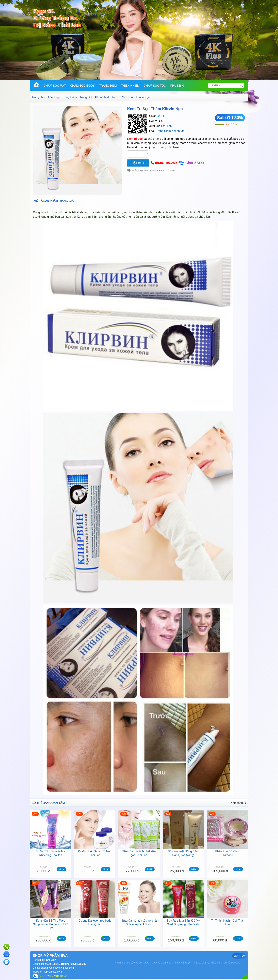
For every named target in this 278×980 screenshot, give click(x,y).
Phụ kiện (177, 86)
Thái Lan (166, 126)
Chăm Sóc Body (82, 86)
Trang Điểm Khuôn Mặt (94, 97)
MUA (61, 869)
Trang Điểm (108, 86)
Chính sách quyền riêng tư (187, 963)
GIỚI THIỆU (239, 956)
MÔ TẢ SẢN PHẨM (46, 201)
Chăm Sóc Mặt (55, 86)
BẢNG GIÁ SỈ (69, 201)
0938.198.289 (166, 163)
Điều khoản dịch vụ (216, 963)
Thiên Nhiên (130, 86)
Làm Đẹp (54, 97)
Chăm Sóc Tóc (155, 86)
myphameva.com (52, 972)
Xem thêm (238, 803)
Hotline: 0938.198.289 (73, 964)
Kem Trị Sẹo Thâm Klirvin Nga (155, 109)
